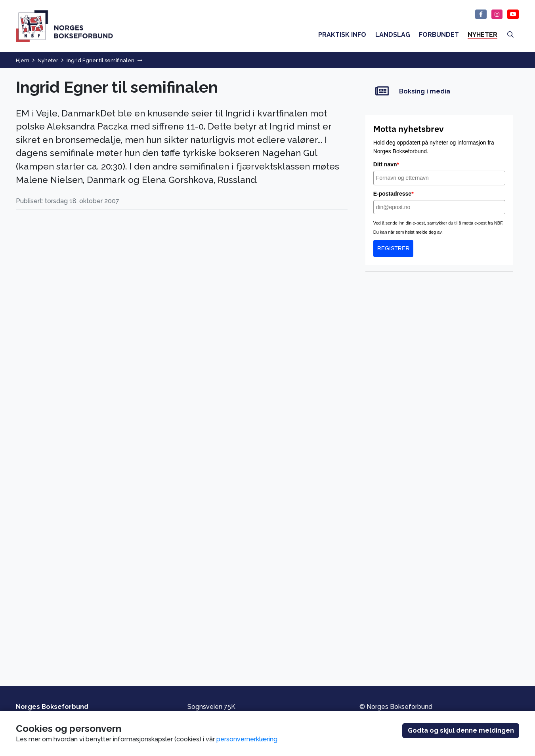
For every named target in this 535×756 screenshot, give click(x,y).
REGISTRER (394, 248)
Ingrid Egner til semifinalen (100, 60)
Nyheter (48, 60)
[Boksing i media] (439, 91)
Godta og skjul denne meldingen (461, 730)
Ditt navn (386, 164)
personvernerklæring (247, 739)
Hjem (23, 60)
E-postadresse (394, 194)
